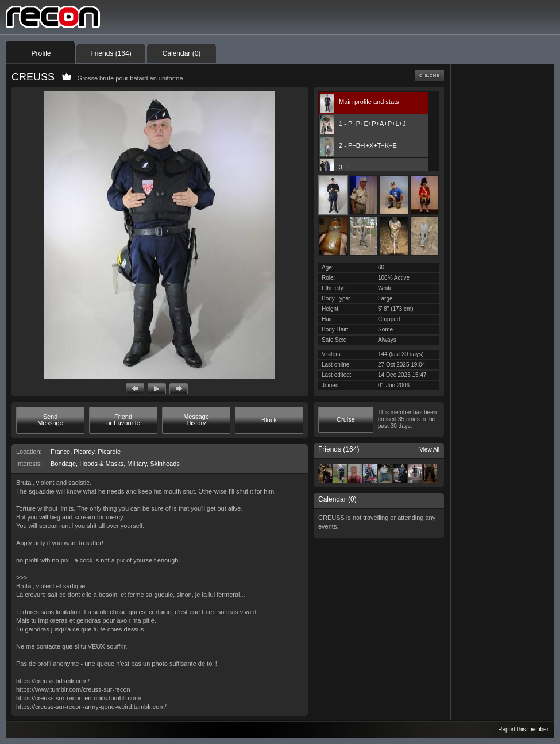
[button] (135, 389)
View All (429, 450)
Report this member (523, 729)
